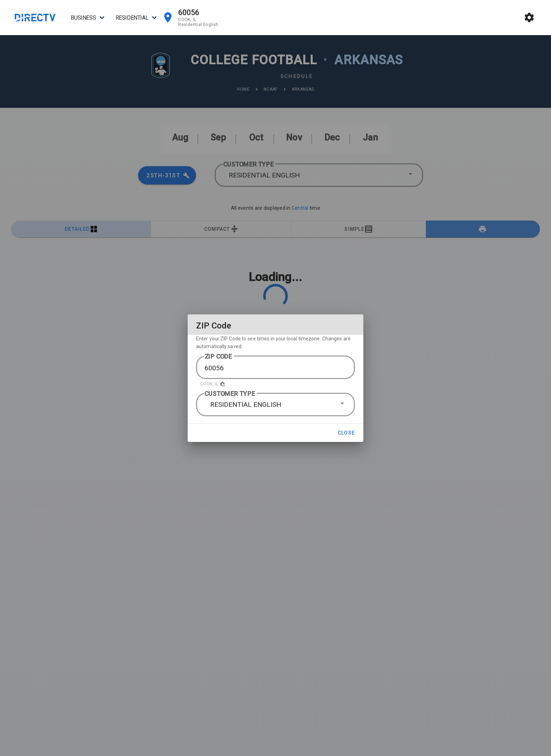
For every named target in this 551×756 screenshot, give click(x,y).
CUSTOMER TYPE (230, 394)
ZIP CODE (218, 356)
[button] (275, 384)
